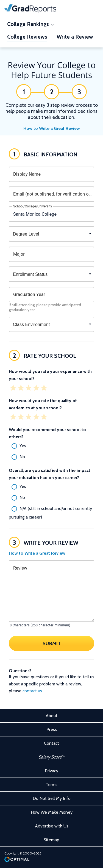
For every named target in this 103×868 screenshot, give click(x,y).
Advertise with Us (52, 826)
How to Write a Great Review (52, 128)
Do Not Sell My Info (52, 798)
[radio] (51, 446)
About (51, 716)
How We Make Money (52, 812)
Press (52, 729)
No (22, 457)
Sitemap (51, 840)
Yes (23, 446)
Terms (51, 785)
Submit (52, 643)
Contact (51, 743)
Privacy (51, 771)
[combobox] (51, 214)
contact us (32, 691)
